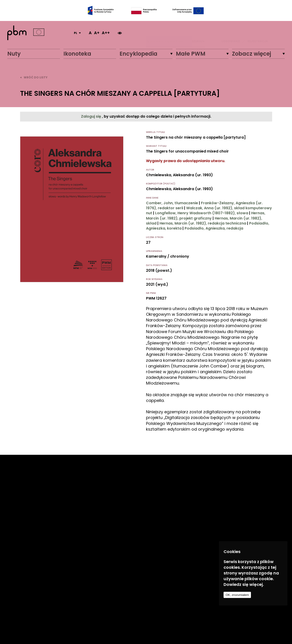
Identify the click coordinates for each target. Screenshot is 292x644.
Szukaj (198, 33)
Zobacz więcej (252, 54)
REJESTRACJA (258, 33)
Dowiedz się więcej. (244, 584)
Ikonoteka (77, 54)
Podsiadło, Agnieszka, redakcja (214, 228)
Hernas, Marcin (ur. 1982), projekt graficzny (206, 216)
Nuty (14, 54)
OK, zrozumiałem (237, 595)
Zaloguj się (91, 116)
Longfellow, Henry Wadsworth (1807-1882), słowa (202, 213)
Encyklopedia (138, 54)
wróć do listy (34, 77)
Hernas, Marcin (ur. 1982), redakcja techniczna (203, 223)
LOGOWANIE (231, 33)
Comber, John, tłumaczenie (172, 203)
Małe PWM (191, 54)
